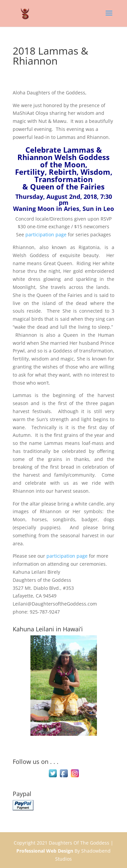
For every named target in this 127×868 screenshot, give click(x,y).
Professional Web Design (45, 851)
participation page (46, 234)
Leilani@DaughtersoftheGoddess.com (55, 604)
